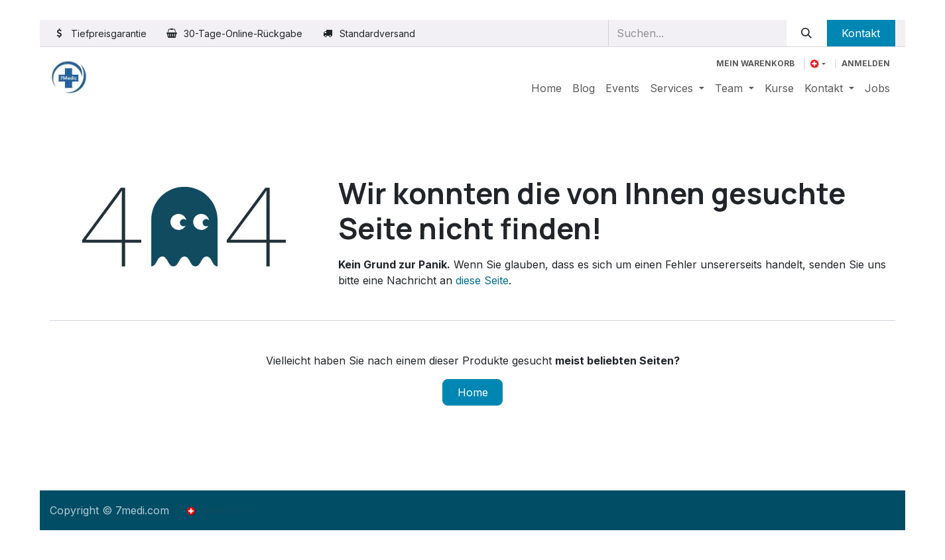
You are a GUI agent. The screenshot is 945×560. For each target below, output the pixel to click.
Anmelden (866, 63)
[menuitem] (546, 88)
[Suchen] (807, 33)
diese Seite (482, 280)
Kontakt (861, 33)
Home (473, 392)
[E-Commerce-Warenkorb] (755, 64)
